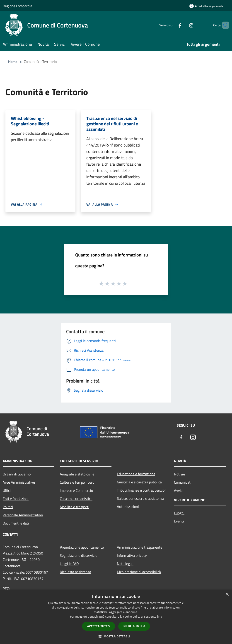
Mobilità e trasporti (75, 507)
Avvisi (179, 490)
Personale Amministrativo (23, 515)
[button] (116, 636)
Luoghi (179, 513)
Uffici (7, 490)
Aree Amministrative (19, 482)
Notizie (179, 474)
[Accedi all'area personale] (206, 6)
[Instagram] (184, 25)
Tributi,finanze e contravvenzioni (142, 490)
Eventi (179, 521)
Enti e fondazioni (16, 499)
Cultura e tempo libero (77, 482)
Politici (8, 507)
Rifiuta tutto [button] (134, 626)
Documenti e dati (16, 523)
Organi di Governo (17, 474)
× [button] (227, 595)
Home (13, 62)
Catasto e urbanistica (76, 499)
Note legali (125, 564)
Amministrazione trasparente (140, 547)
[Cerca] (224, 25)
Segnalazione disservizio (79, 555)
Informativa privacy (132, 555)
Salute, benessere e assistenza (140, 498)
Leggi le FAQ (69, 564)
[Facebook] (172, 25)
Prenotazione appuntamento (82, 547)
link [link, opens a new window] (160, 617)
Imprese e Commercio (76, 490)
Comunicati (183, 482)
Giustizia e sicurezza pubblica (139, 482)
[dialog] (116, 617)
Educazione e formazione (136, 474)
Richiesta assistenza (75, 572)
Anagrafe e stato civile (77, 474)
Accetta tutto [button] (99, 626)
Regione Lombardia (17, 6)
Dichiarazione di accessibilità (139, 572)
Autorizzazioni (128, 507)
